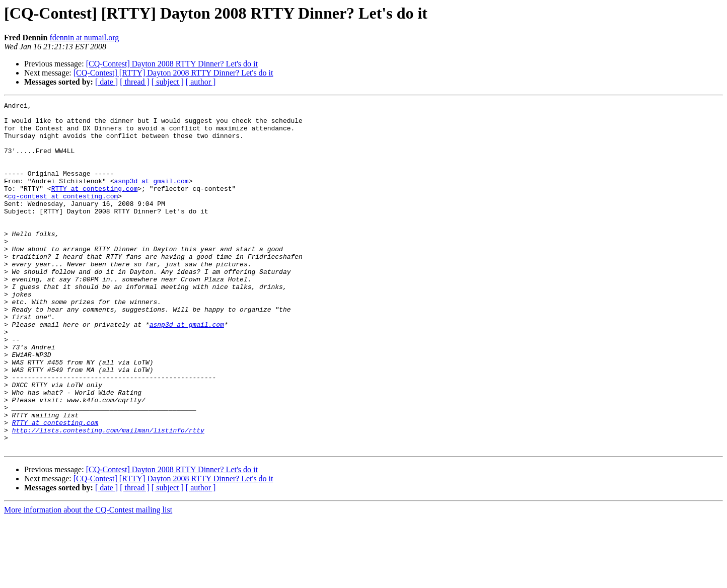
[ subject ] (168, 82)
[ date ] (106, 82)
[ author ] (201, 82)
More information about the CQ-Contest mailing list (88, 579)
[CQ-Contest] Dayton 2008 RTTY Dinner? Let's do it (172, 64)
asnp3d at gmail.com (151, 197)
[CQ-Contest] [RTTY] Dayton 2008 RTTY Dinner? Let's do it (173, 73)
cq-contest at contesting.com (63, 215)
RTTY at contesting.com (95, 206)
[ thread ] (135, 82)
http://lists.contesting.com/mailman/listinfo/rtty (108, 496)
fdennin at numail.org (84, 38)
